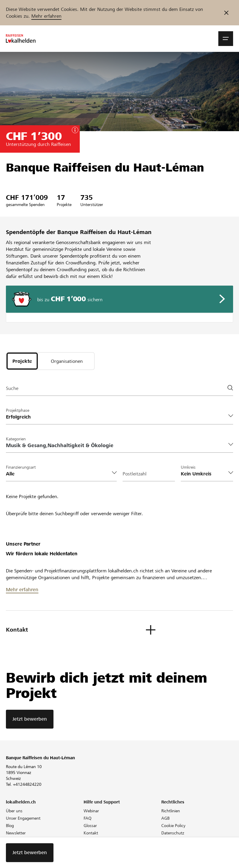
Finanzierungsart (21, 467)
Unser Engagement (23, 818)
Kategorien (16, 439)
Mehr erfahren (46, 16)
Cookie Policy (173, 826)
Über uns (14, 811)
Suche (12, 388)
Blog (10, 826)
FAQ (88, 818)
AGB (165, 818)
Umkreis (188, 467)
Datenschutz (173, 833)
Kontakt (91, 833)
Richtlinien (171, 811)
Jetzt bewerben (30, 719)
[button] (226, 39)
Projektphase (18, 410)
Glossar (90, 826)
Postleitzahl (135, 474)
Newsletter (16, 833)
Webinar (91, 811)
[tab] (22, 361)
